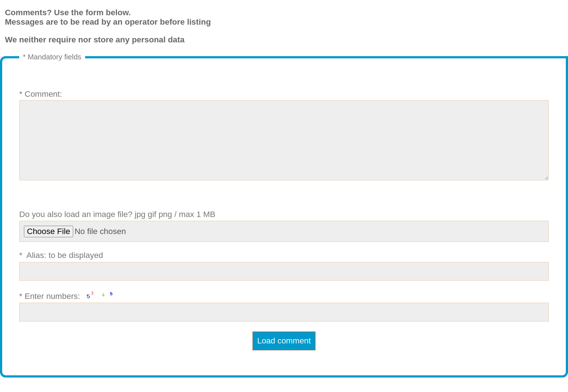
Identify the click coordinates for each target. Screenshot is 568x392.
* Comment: (284, 142)
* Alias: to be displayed (284, 280)
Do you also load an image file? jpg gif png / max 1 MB (284, 240)
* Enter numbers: (284, 320)
